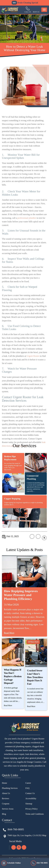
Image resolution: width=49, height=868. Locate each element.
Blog (4, 814)
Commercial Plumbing (33, 477)
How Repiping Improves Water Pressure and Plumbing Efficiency (21, 595)
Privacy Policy (32, 809)
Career (28, 783)
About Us (6, 793)
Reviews (6, 798)
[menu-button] (44, 10)
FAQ (27, 788)
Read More (9, 633)
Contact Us (30, 793)
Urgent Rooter (33, 360)
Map (44, 835)
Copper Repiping (12, 499)
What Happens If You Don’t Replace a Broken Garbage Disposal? (13, 676)
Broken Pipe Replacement (10, 458)
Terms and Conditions (35, 814)
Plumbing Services (10, 788)
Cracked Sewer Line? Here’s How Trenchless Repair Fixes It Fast (35, 677)
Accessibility (31, 798)
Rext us (36, 12)
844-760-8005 (39, 863)
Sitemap (29, 804)
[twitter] (19, 847)
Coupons (6, 804)
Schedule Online (11, 863)
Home (4, 783)
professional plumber (27, 222)
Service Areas (8, 809)
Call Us (28, 12)
